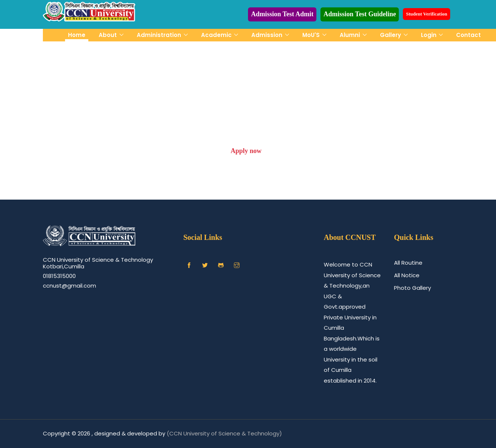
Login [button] (429, 35)
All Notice (407, 275)
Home (77, 35)
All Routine (408, 263)
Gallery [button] (391, 35)
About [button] (108, 35)
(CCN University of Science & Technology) (224, 433)
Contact (468, 35)
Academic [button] (217, 35)
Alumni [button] (351, 35)
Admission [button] (268, 35)
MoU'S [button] (312, 35)
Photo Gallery (412, 288)
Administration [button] (160, 35)
